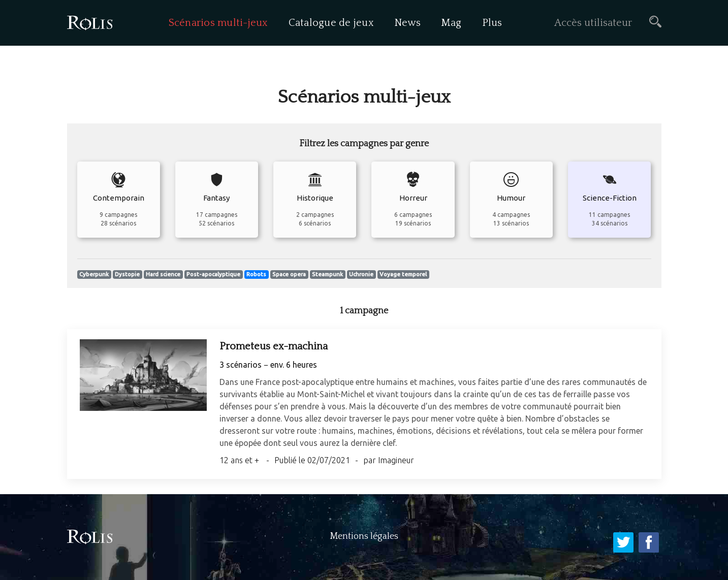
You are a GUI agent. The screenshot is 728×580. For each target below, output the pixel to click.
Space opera (289, 274)
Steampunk (327, 274)
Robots (256, 274)
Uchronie (361, 274)
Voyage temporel (403, 274)
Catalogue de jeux (331, 23)
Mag (451, 23)
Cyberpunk (94, 274)
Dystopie (127, 274)
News (407, 23)
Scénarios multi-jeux (218, 23)
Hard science (163, 274)
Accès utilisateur (593, 23)
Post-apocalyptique (213, 274)
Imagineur (396, 460)
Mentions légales (364, 536)
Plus (492, 23)
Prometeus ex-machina (274, 346)
